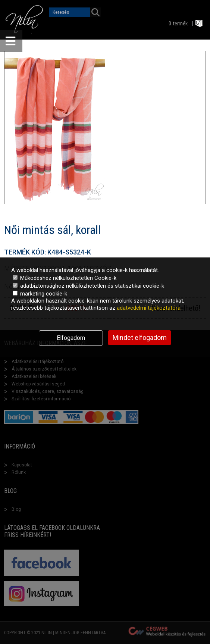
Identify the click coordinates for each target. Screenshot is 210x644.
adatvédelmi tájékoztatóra (149, 308)
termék (180, 24)
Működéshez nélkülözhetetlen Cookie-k (65, 278)
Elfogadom (71, 338)
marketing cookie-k (40, 294)
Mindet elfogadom (140, 337)
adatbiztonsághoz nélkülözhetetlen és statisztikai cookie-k (88, 286)
